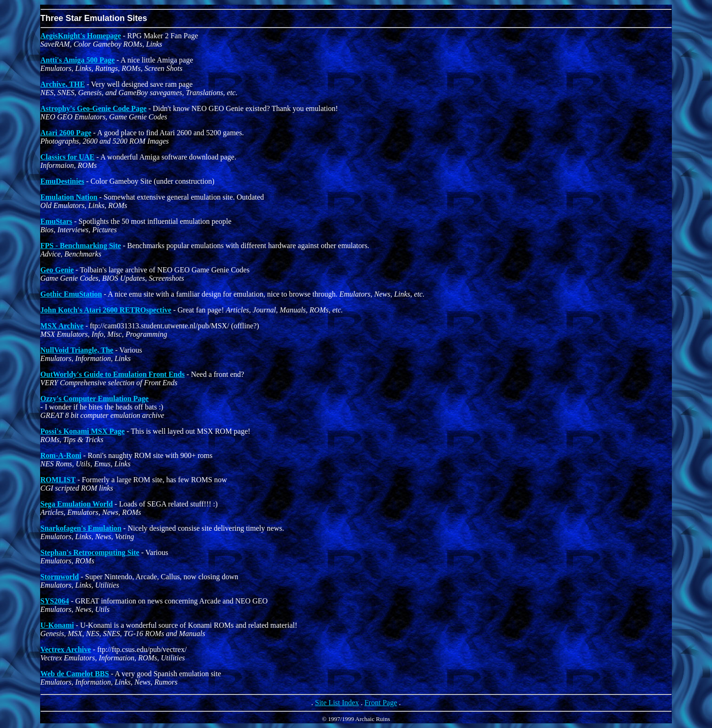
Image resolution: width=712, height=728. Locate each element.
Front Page (381, 703)
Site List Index (337, 703)
